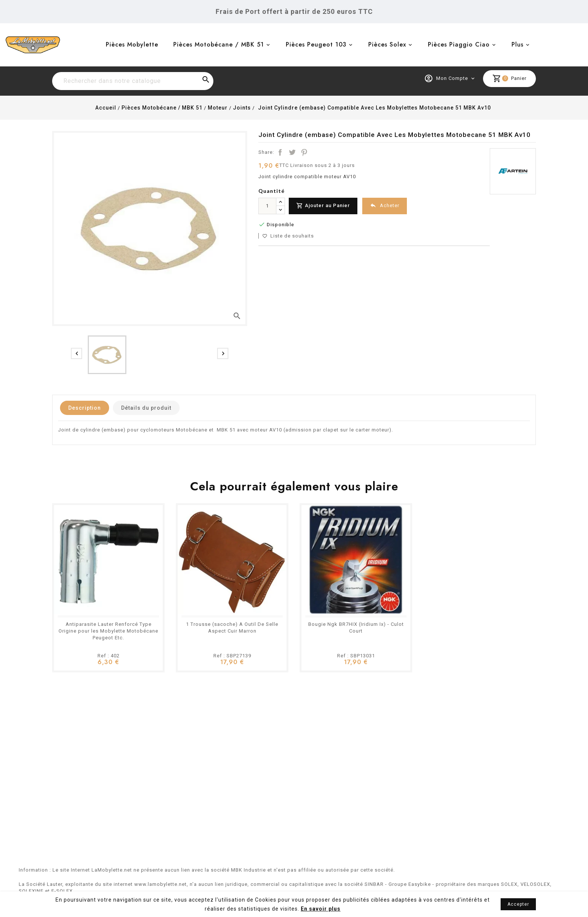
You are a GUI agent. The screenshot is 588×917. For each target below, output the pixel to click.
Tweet (292, 152)
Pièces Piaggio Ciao (459, 44)
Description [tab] (85, 408)
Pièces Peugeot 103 (316, 44)
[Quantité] (267, 206)
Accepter (518, 904)
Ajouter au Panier (323, 206)
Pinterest (304, 152)
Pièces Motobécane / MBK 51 (219, 44)
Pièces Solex (387, 44)
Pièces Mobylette (132, 44)
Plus (517, 44)
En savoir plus (321, 909)
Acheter (385, 205)
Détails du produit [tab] (146, 408)
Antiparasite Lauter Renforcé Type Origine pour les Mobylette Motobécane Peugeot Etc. (108, 631)
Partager (280, 152)
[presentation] (76, 353)
